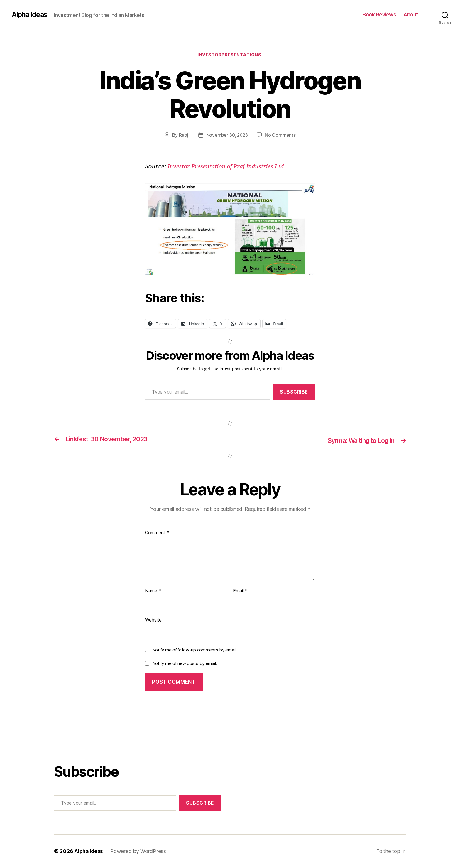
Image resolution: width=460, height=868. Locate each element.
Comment (157, 533)
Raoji (183, 136)
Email (240, 591)
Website (153, 620)
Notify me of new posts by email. (185, 664)
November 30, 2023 (227, 136)
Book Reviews (379, 15)
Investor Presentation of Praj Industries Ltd (229, 167)
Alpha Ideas (30, 15)
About (411, 15)
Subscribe (294, 393)
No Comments (281, 136)
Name (153, 591)
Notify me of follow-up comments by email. (195, 650)
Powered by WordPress (139, 851)
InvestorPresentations (230, 55)
